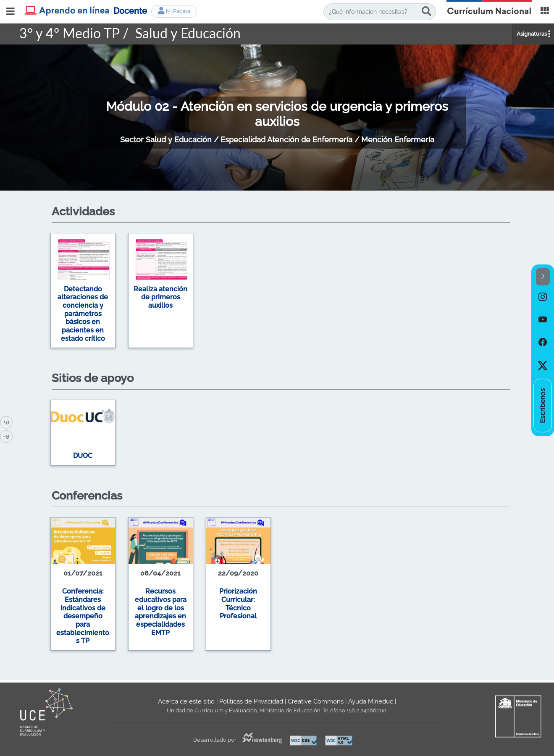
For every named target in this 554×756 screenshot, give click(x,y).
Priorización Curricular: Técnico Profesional (238, 604)
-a (8, 436)
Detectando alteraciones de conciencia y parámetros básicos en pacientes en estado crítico (83, 314)
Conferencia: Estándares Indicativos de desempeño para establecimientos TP (83, 616)
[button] (543, 277)
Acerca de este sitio (186, 701)
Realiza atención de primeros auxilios (160, 297)
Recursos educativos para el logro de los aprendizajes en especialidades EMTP (161, 612)
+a (8, 421)
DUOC (83, 456)
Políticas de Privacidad (251, 701)
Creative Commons (316, 701)
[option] (277, 292)
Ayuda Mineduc (371, 701)
